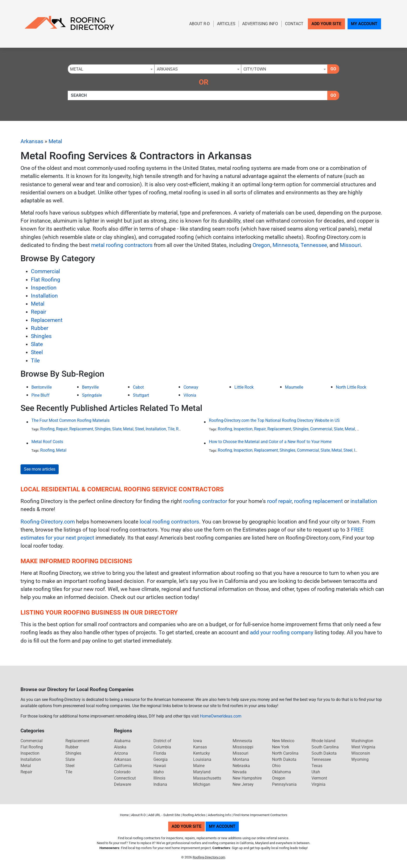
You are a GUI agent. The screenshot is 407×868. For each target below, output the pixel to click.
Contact (294, 24)
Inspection (44, 288)
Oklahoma (281, 772)
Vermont (319, 778)
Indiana (160, 784)
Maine (199, 766)
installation (364, 501)
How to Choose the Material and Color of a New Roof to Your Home (270, 442)
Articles (226, 24)
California (123, 766)
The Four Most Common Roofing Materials (70, 420)
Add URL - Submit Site (164, 815)
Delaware (123, 784)
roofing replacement (318, 501)
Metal (55, 141)
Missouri (350, 245)
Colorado (122, 772)
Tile (35, 361)
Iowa (198, 741)
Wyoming (360, 759)
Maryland (202, 772)
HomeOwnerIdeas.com (221, 716)
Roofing (47, 429)
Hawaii (160, 766)
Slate (37, 344)
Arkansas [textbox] (167, 69)
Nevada (240, 772)
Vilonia (190, 395)
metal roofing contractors (122, 245)
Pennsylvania (284, 784)
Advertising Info (260, 24)
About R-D (200, 24)
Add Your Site (326, 24)
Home (124, 815)
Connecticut (125, 778)
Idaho (159, 772)
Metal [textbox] (77, 69)
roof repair (279, 501)
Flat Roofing (46, 280)
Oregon (261, 245)
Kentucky (202, 753)
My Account (364, 24)
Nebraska (241, 766)
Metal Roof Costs (47, 442)
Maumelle (294, 387)
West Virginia (363, 747)
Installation (44, 296)
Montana (241, 759)
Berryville (90, 387)
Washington (362, 741)
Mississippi (243, 747)
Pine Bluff (40, 395)
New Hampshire (247, 778)
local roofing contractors (169, 522)
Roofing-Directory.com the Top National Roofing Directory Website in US (274, 420)
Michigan (202, 784)
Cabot (138, 387)
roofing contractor (205, 501)
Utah (316, 772)
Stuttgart (141, 395)
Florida (160, 753)
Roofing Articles (194, 815)
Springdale (92, 395)
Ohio (276, 766)
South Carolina (325, 747)
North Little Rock (351, 387)
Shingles (41, 336)
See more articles (40, 469)
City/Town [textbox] (255, 69)
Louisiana (202, 759)
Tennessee (314, 245)
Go (333, 69)
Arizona (121, 753)
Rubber (40, 328)
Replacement (47, 320)
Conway (191, 387)
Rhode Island (323, 741)
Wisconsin (361, 753)
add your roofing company (282, 632)
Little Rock (244, 387)
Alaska (120, 747)
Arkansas (32, 141)
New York (281, 747)
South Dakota (324, 753)
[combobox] (111, 69)
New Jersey (243, 784)
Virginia (318, 784)
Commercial (45, 271)
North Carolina (285, 753)
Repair (39, 312)
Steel (37, 352)
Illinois (159, 778)
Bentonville (42, 387)
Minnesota (285, 245)
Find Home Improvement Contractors (260, 815)
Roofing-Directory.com (48, 522)
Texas (317, 766)
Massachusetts (207, 778)
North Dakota (284, 759)
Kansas (200, 747)
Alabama (122, 741)
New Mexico (283, 741)
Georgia (161, 759)
